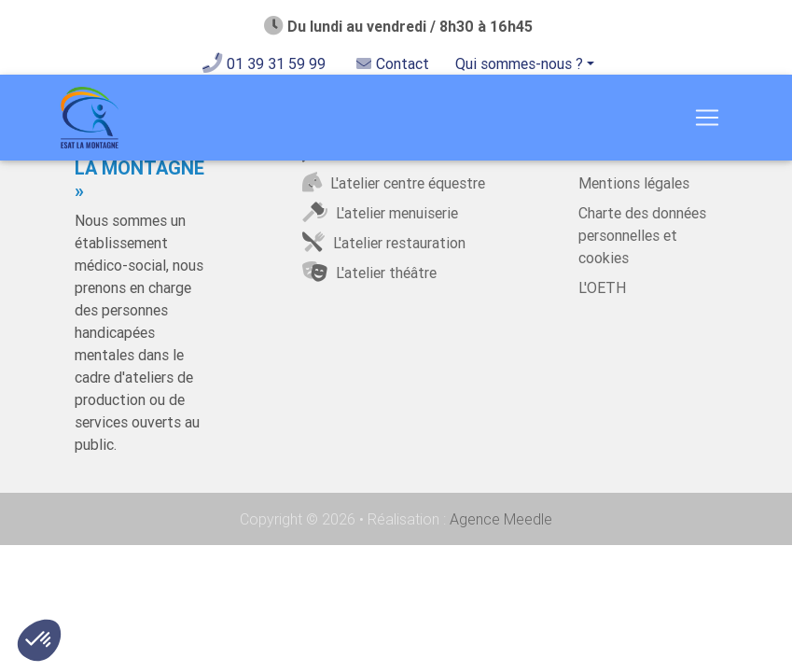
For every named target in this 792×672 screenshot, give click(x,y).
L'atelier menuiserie (379, 213)
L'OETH (602, 287)
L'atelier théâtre (368, 273)
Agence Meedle (499, 519)
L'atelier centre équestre (392, 183)
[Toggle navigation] (707, 121)
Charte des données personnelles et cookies (642, 235)
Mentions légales (634, 183)
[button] (39, 640)
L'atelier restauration (382, 243)
